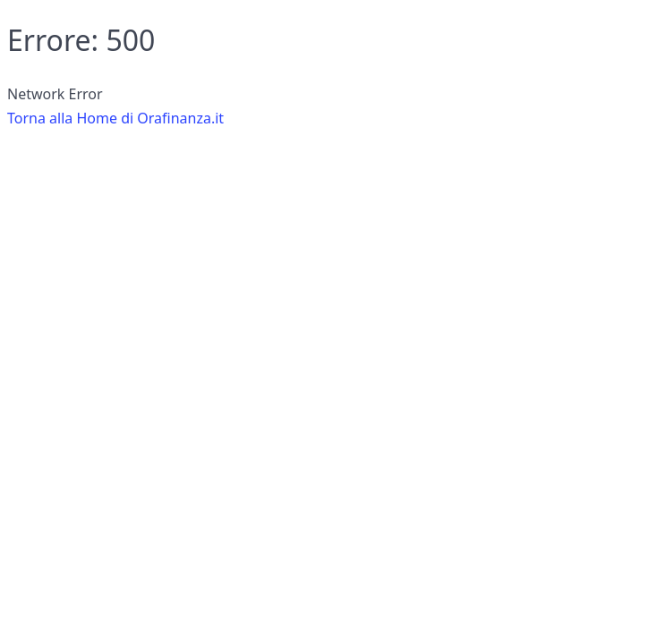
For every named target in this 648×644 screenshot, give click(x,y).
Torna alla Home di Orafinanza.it (115, 118)
